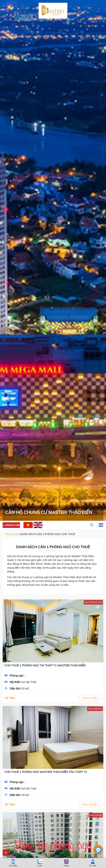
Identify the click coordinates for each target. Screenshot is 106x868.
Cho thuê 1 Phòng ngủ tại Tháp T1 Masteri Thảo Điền (45, 665)
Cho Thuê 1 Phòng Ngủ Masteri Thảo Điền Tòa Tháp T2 (46, 772)
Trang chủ (11, 534)
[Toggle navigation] (101, 525)
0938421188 (11, 525)
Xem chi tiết (90, 698)
